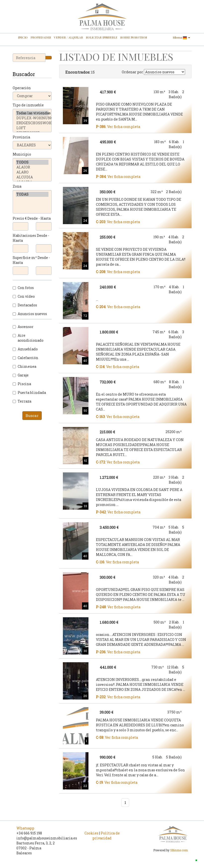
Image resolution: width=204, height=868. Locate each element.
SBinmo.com (179, 850)
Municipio (22, 154)
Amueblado (25, 349)
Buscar (32, 415)
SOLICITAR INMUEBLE (102, 37)
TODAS (32, 194)
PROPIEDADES (41, 37)
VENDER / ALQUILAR (68, 37)
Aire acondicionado (28, 338)
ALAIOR (32, 167)
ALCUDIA (32, 177)
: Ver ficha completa (118, 127)
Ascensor (23, 327)
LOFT (32, 128)
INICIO (23, 37)
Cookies (91, 833)
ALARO (32, 172)
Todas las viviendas (32, 113)
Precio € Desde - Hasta (32, 218)
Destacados (25, 305)
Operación (22, 88)
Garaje (21, 375)
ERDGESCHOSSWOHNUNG (32, 123)
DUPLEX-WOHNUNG (32, 118)
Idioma (181, 38)
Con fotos (23, 288)
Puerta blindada (29, 393)
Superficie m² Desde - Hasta (31, 260)
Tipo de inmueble (28, 105)
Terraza (22, 401)
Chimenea (24, 366)
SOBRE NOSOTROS (134, 37)
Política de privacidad (106, 836)
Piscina (22, 384)
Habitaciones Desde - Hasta (31, 238)
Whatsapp (25, 828)
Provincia (21, 137)
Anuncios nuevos (30, 314)
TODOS (32, 162)
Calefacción (25, 358)
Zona (17, 186)
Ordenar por (132, 72)
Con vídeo (24, 296)
